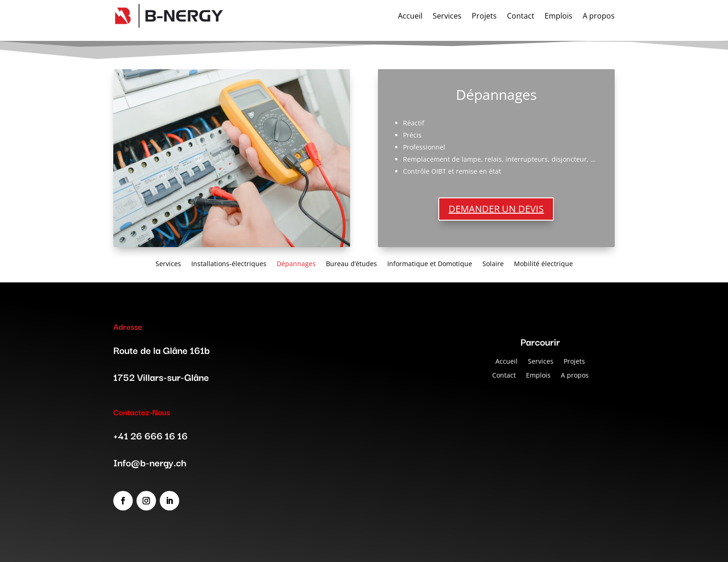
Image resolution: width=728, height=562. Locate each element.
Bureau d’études (351, 263)
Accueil (507, 361)
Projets (574, 361)
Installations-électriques (229, 263)
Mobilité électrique (543, 263)
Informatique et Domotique (430, 263)
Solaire (493, 263)
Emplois (538, 375)
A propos (575, 375)
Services (168, 263)
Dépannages (296, 263)
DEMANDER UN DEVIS (496, 209)
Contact (504, 375)
